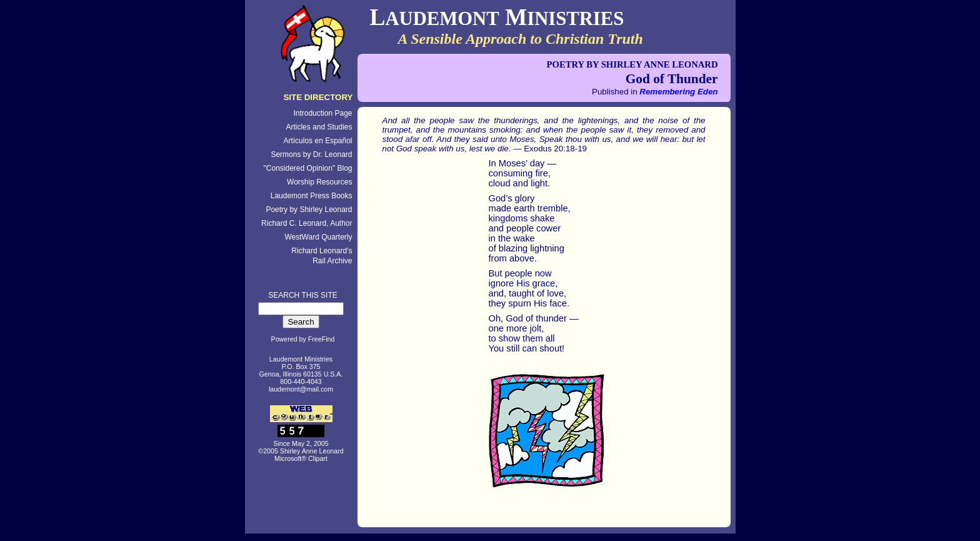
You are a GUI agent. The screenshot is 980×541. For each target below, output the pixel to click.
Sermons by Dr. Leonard (311, 154)
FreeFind (322, 339)
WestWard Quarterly (318, 237)
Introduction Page (322, 113)
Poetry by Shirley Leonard (309, 210)
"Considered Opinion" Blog (308, 168)
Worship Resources (319, 182)
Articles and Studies (319, 127)
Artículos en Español (317, 141)
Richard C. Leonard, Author (307, 223)
